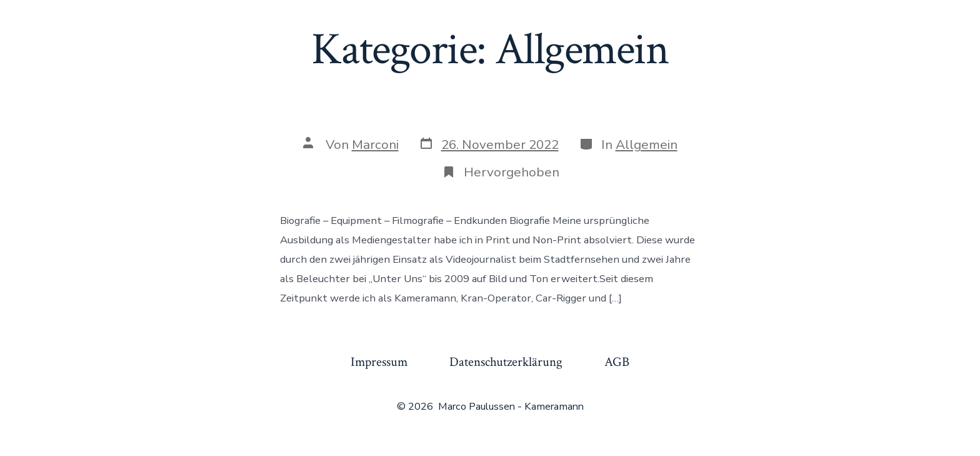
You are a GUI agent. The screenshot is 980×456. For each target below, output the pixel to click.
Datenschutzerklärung (506, 362)
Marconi (375, 144)
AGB (617, 362)
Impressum (379, 362)
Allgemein (647, 144)
